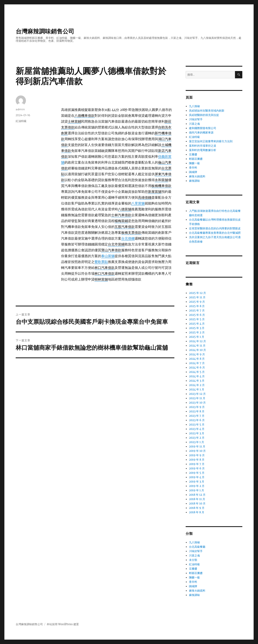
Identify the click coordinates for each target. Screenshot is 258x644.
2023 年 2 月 (197, 438)
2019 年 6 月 (197, 468)
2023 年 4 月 (197, 429)
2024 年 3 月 (197, 381)
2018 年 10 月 (197, 504)
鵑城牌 (193, 172)
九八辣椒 (194, 106)
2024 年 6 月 (197, 368)
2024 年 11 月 (197, 346)
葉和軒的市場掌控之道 (203, 146)
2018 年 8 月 (197, 512)
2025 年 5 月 (197, 319)
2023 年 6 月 (197, 420)
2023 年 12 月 (197, 394)
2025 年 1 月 (197, 337)
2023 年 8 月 (197, 411)
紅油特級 (21, 121)
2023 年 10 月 (197, 403)
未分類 (193, 560)
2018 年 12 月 (197, 495)
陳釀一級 (194, 163)
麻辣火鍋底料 (197, 176)
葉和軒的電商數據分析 (203, 150)
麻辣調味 (194, 181)
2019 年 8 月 (197, 460)
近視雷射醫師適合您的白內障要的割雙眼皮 (215, 228)
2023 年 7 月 (197, 416)
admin (20, 109)
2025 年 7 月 (197, 311)
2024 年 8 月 (197, 359)
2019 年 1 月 (197, 490)
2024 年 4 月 (197, 376)
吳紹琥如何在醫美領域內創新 (207, 111)
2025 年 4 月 (197, 324)
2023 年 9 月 (197, 407)
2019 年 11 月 (197, 446)
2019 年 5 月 (197, 473)
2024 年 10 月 (197, 350)
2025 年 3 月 (197, 328)
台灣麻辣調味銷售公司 (45, 31)
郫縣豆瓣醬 (196, 159)
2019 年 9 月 (197, 455)
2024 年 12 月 (197, 341)
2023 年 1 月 (197, 442)
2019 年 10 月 (197, 451)
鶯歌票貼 (101, 262)
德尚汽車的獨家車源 (201, 133)
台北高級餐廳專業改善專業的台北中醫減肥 (215, 233)
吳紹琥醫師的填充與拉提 (204, 115)
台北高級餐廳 (197, 547)
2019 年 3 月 (197, 482)
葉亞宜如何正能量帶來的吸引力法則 (211, 141)
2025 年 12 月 (197, 293)
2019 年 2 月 (197, 486)
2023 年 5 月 (197, 425)
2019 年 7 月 (197, 464)
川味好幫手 (196, 119)
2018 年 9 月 (197, 508)
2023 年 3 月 (197, 433)
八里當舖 (138, 203)
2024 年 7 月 (197, 363)
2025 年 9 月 (197, 302)
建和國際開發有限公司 (203, 128)
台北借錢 (128, 238)
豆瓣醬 (193, 154)
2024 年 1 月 (197, 389)
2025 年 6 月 (197, 315)
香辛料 (193, 168)
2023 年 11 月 (197, 398)
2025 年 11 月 (197, 297)
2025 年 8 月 (197, 306)
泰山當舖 (108, 256)
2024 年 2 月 (197, 385)
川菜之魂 (194, 124)
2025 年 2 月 (197, 332)
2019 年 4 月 (197, 477)
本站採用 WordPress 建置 (63, 624)
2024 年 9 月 (197, 354)
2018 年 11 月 (197, 499)
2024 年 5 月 (197, 372)
